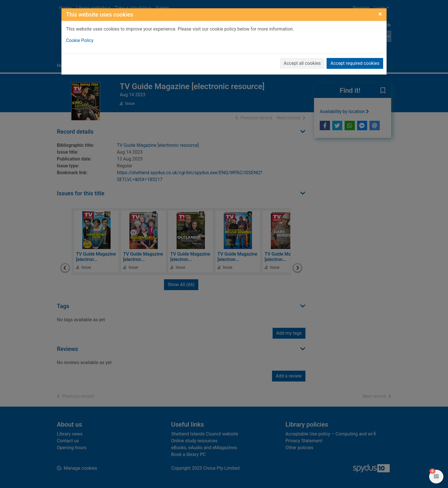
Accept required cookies (355, 63)
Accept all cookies (302, 63)
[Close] (380, 14)
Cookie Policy (80, 40)
